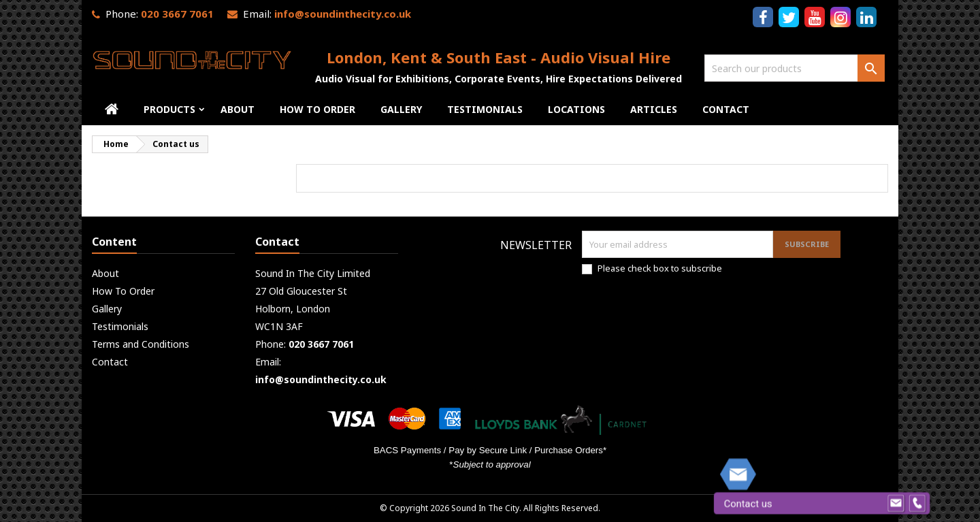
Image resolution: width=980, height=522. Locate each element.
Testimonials (485, 109)
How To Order (317, 109)
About (238, 109)
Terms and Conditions (141, 344)
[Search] (795, 68)
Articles (654, 109)
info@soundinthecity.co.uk (343, 14)
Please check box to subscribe (660, 268)
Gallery (401, 109)
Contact (726, 109)
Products (169, 109)
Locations (576, 109)
